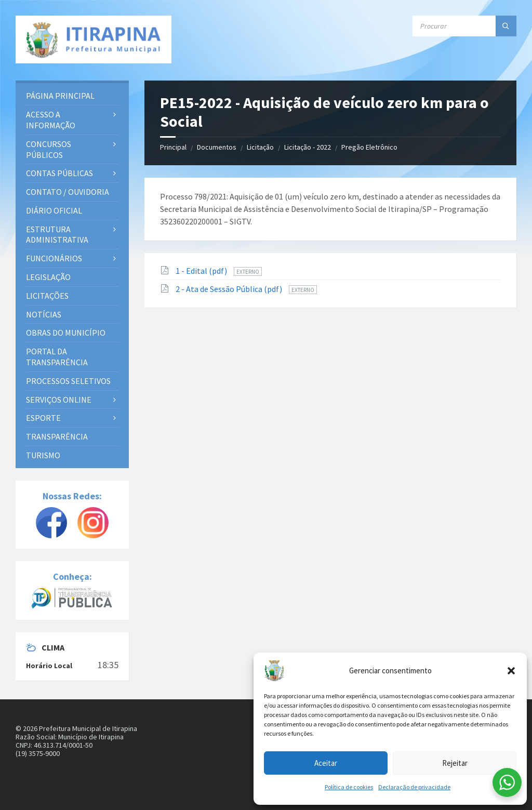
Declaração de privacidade (414, 787)
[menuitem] (72, 96)
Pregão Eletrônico (369, 147)
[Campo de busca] (464, 26)
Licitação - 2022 (308, 147)
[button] (511, 671)
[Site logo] (94, 39)
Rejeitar (455, 763)
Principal (173, 147)
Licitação (260, 147)
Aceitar (326, 763)
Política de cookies (349, 787)
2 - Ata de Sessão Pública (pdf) (230, 289)
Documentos (217, 147)
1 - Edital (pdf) (202, 271)
